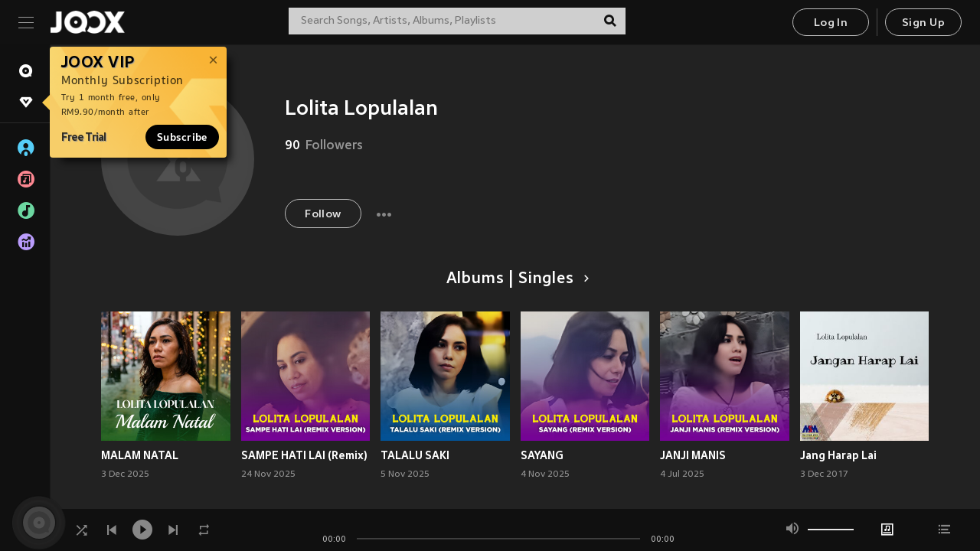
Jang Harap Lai (838, 455)
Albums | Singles (515, 279)
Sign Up (923, 23)
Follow (323, 215)
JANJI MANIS (693, 455)
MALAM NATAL (140, 455)
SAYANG (542, 455)
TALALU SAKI (415, 455)
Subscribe (182, 137)
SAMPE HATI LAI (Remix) (304, 455)
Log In (831, 23)
